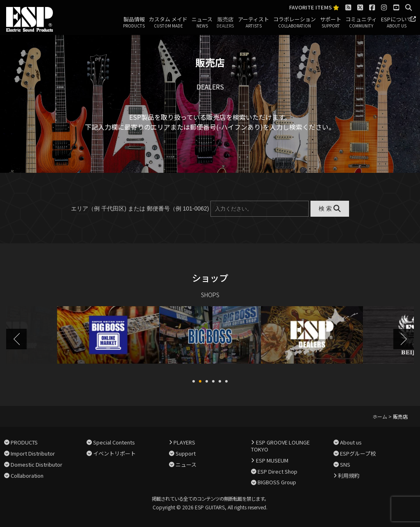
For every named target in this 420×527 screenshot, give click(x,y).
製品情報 (134, 23)
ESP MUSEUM (272, 459)
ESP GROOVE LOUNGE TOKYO (280, 445)
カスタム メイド (168, 23)
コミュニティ (361, 23)
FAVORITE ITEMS (314, 8)
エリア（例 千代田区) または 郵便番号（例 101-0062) (140, 209)
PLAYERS (184, 441)
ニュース (202, 23)
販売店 (225, 23)
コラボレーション (294, 23)
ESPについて (396, 23)
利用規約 (349, 474)
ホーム (380, 416)
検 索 (330, 209)
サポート (331, 23)
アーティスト (253, 23)
